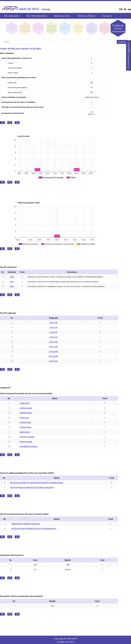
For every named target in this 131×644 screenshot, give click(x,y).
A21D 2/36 (53, 337)
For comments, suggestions (128, 55)
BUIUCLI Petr (24, 418)
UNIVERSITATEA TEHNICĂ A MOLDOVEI (26, 524)
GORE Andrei (25, 403)
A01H (12, 282)
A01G (12, 286)
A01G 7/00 (53, 323)
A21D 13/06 (53, 351)
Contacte (107, 16)
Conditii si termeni (65, 642)
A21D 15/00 (53, 361)
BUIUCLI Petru (25, 432)
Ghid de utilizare (86, 16)
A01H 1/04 (53, 327)
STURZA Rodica (25, 427)
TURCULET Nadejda (27, 437)
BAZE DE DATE (29, 9)
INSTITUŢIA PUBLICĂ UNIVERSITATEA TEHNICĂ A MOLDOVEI (32, 487)
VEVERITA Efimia (26, 413)
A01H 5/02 (53, 332)
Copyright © (60, 639)
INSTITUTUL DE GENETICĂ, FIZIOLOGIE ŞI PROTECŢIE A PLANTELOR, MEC (37, 483)
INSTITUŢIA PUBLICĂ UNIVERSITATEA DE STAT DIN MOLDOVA (34, 528)
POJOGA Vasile (25, 422)
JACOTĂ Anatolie (26, 442)
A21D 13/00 (53, 342)
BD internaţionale (37, 16)
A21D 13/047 (53, 356)
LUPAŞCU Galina (26, 408)
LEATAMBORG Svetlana (29, 446)
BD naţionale (12, 16)
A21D (12, 277)
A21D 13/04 (53, 347)
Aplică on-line (63, 16)
